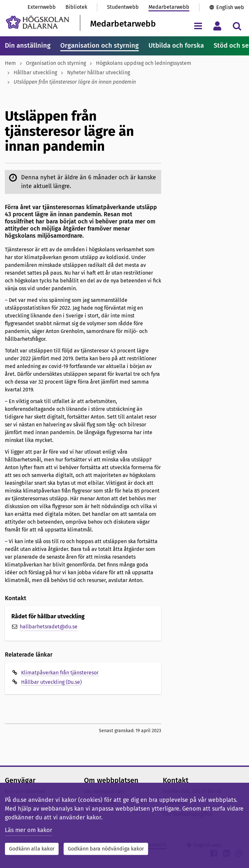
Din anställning (28, 45)
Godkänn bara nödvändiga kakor (106, 849)
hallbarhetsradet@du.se (49, 627)
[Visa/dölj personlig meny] (217, 26)
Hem (10, 63)
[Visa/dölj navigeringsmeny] (198, 26)
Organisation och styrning (100, 45)
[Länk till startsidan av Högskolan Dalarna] (37, 22)
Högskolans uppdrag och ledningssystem (144, 63)
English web (230, 7)
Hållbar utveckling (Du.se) (51, 682)
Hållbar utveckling (35, 72)
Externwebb (42, 7)
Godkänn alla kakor (32, 849)
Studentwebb (123, 7)
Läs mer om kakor (29, 830)
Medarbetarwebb (169, 7)
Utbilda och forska (176, 45)
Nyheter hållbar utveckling (99, 72)
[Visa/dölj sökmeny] (237, 26)
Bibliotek (76, 7)
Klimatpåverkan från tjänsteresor (60, 673)
